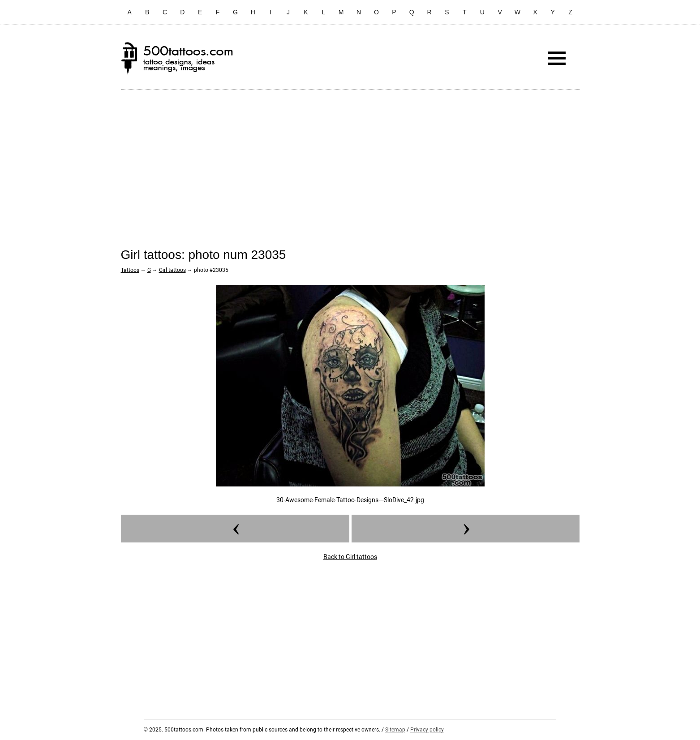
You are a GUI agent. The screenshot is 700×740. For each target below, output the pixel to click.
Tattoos (130, 270)
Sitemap (395, 730)
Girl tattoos (172, 270)
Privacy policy (427, 730)
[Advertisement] (350, 162)
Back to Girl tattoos (350, 557)
